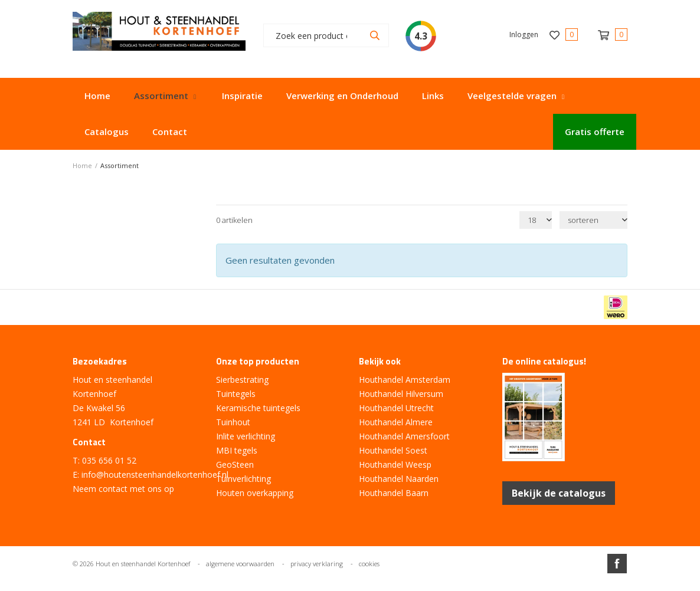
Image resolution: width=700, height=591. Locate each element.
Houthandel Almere (396, 422)
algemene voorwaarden (240, 564)
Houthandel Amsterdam (405, 380)
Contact (170, 132)
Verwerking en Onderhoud (342, 96)
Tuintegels (236, 394)
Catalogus (107, 132)
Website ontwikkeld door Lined (350, 586)
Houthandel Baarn (394, 493)
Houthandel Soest (393, 450)
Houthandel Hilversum (401, 394)
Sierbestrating (242, 380)
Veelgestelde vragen (512, 96)
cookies (369, 564)
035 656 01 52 (109, 460)
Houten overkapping (255, 493)
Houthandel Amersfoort (404, 436)
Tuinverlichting (243, 479)
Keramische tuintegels (258, 408)
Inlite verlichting (246, 436)
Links (433, 96)
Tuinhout (233, 422)
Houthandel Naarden (399, 479)
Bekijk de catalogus (559, 493)
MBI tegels (237, 450)
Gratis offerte (595, 132)
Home (97, 96)
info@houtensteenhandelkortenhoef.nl (155, 475)
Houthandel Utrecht (396, 408)
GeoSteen (235, 464)
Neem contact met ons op (123, 489)
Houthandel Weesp (395, 464)
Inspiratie (242, 96)
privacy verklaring (317, 564)
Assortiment (161, 96)
